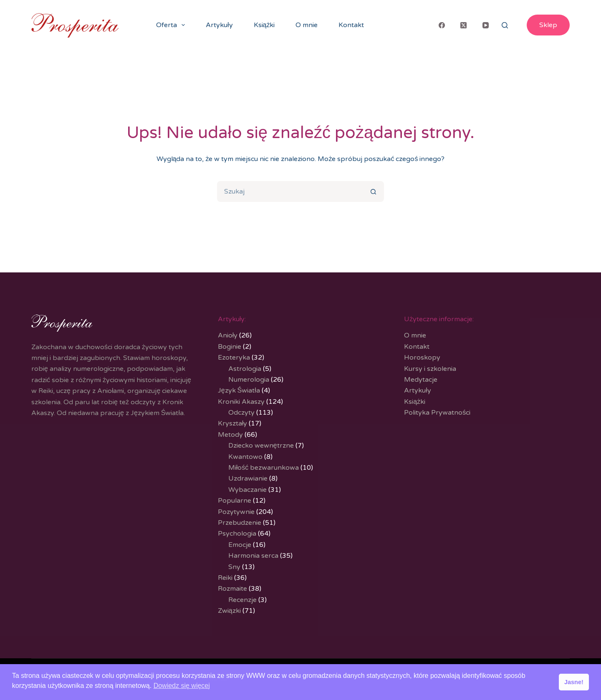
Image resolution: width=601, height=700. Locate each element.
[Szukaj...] (290, 191)
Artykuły (219, 25)
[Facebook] (442, 25)
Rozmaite (232, 589)
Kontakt (351, 25)
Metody (230, 435)
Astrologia (245, 369)
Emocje (240, 545)
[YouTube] (486, 25)
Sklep (548, 25)
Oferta (172, 25)
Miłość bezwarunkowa (264, 468)
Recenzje (242, 600)
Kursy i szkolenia (430, 369)
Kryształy (233, 423)
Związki (229, 611)
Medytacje (421, 380)
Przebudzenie (240, 523)
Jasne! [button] (574, 682)
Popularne (235, 501)
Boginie (230, 347)
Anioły (228, 335)
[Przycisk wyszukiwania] (374, 191)
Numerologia (249, 380)
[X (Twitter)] (464, 25)
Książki (264, 25)
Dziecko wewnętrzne (261, 446)
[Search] (505, 25)
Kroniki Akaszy (241, 402)
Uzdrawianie (248, 478)
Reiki (225, 578)
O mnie (307, 25)
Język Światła (239, 390)
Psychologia (237, 534)
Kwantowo (245, 457)
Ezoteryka (234, 358)
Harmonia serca (253, 556)
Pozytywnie (236, 512)
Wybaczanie (247, 490)
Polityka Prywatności (437, 413)
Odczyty (241, 413)
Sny (234, 567)
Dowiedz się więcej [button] (182, 686)
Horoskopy (422, 358)
